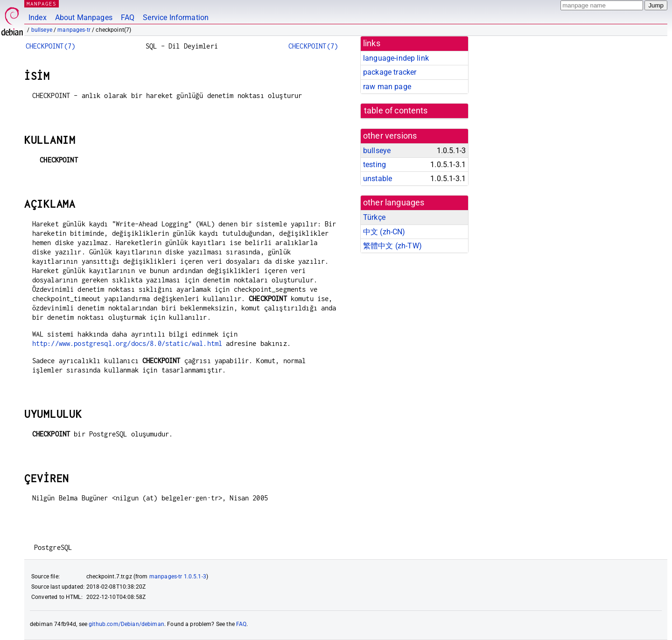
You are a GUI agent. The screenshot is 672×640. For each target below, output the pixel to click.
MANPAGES (42, 4)
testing (374, 165)
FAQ (128, 18)
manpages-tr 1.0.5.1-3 (178, 577)
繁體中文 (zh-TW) (392, 246)
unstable (378, 179)
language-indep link (396, 58)
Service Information (176, 18)
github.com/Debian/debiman (126, 624)
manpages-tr (74, 30)
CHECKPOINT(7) (50, 46)
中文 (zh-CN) (384, 232)
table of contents (396, 111)
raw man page (387, 87)
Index (38, 18)
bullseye (42, 30)
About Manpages (84, 18)
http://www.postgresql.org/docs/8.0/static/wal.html (127, 343)
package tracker (390, 72)
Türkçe (374, 217)
